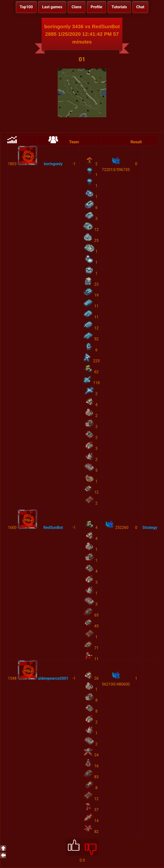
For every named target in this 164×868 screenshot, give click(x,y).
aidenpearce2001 (53, 678)
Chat (140, 7)
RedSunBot (53, 528)
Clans (76, 7)
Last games (52, 7)
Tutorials (119, 7)
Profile (97, 7)
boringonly (53, 164)
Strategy (150, 528)
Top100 (26, 7)
